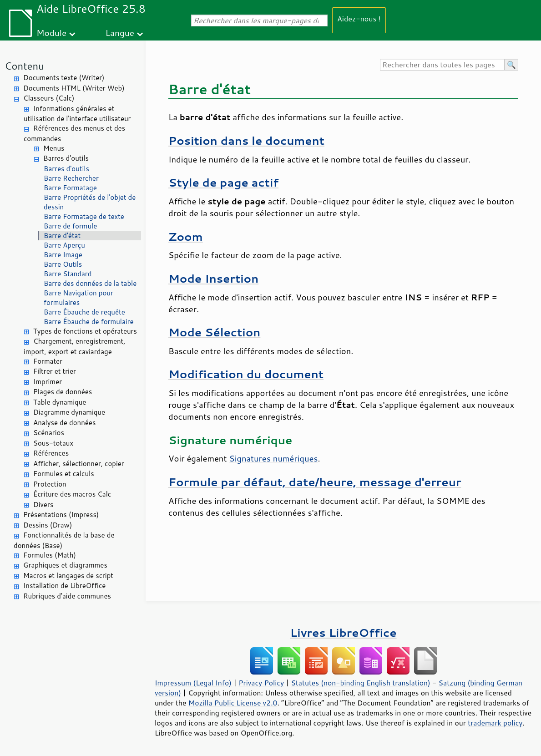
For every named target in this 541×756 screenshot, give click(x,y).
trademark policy (495, 723)
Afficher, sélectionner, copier (79, 464)
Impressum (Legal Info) (193, 683)
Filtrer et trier (55, 371)
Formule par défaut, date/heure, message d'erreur (315, 482)
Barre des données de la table (90, 283)
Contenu (24, 66)
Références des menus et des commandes (74, 133)
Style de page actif (223, 182)
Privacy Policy (261, 683)
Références (51, 453)
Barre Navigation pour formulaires (78, 298)
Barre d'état (62, 236)
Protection (50, 484)
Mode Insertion (213, 278)
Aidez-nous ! (359, 18)
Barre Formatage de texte (84, 216)
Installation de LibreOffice (64, 586)
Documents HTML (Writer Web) (74, 88)
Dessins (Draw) (48, 525)
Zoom (186, 236)
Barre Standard (68, 274)
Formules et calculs (64, 474)
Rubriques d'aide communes (67, 596)
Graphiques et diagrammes (65, 565)
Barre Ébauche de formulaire (89, 322)
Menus (54, 148)
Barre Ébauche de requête (84, 312)
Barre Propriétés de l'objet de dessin (90, 202)
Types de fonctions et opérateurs (85, 331)
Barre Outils (63, 264)
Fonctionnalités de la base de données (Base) (64, 540)
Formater (48, 361)
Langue (120, 33)
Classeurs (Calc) (49, 98)
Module (51, 33)
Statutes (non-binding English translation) (360, 683)
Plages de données (63, 392)
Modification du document (246, 374)
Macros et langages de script (68, 576)
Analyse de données (64, 423)
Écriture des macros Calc (72, 494)
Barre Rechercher (71, 178)
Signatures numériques (273, 458)
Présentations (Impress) (61, 515)
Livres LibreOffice (343, 632)
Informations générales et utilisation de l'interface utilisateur (77, 114)
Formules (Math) (50, 555)
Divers (43, 505)
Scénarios (49, 433)
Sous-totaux (53, 443)
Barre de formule (70, 226)
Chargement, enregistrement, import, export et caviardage (74, 346)
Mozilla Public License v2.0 (233, 703)
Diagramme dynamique (69, 412)
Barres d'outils (66, 158)
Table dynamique (60, 402)
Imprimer (48, 382)
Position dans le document (246, 140)
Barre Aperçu (64, 245)
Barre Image (63, 255)
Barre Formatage (70, 188)
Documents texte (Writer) (64, 78)
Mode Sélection (214, 332)
